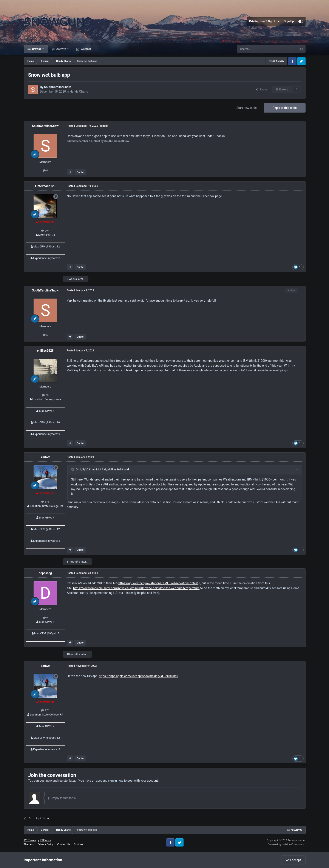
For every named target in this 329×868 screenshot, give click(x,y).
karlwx (45, 457)
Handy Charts (79, 92)
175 (45, 502)
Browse (37, 49)
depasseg (45, 573)
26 (45, 395)
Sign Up (289, 21)
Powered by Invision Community (286, 844)
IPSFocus (45, 840)
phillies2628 (45, 351)
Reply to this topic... (63, 798)
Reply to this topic (285, 108)
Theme (29, 844)
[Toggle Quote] (73, 469)
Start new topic (247, 108)
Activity (61, 49)
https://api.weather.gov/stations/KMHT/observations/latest (158, 583)
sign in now (116, 781)
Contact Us (64, 844)
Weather (86, 49)
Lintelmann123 (45, 186)
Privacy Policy (45, 844)
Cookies (78, 844)
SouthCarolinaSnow (57, 87)
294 (45, 231)
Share (262, 89)
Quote (80, 172)
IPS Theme (30, 840)
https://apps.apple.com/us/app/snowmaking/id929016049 (139, 676)
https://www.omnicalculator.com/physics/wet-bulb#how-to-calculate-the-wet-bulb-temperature (136, 588)
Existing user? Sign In (264, 21)
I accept (293, 860)
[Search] (257, 49)
